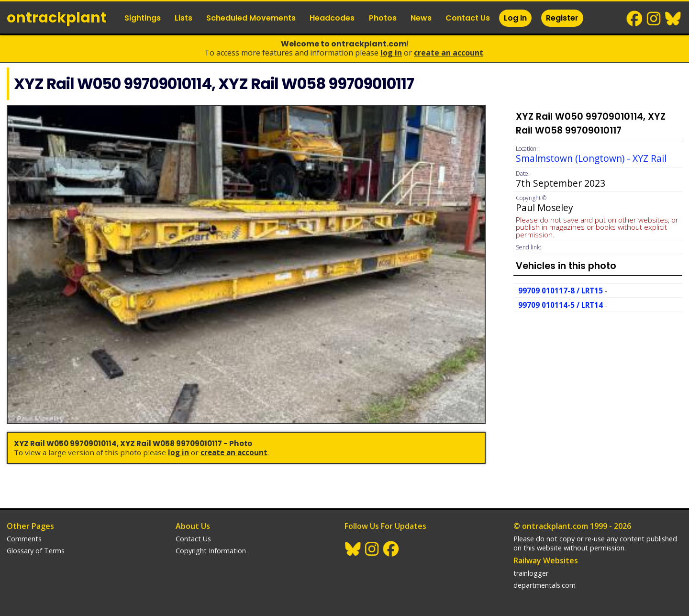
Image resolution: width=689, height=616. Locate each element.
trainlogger (531, 573)
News (421, 18)
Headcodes (332, 18)
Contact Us (468, 18)
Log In (515, 18)
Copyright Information (211, 551)
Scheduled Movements (251, 18)
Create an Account (449, 53)
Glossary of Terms (36, 551)
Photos (383, 18)
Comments (24, 539)
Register (562, 18)
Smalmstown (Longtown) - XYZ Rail (591, 158)
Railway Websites (546, 560)
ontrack (57, 18)
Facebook (635, 19)
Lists (183, 18)
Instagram (654, 19)
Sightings (143, 18)
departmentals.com (545, 585)
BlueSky (673, 19)
